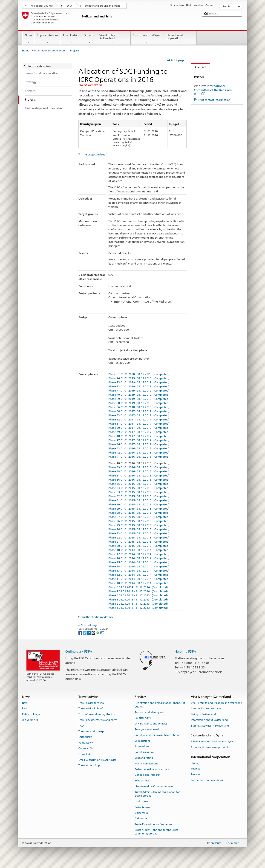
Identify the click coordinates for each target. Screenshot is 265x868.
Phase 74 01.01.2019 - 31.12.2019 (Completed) (139, 378)
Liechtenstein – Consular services (154, 787)
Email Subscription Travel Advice (97, 760)
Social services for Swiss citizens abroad (158, 735)
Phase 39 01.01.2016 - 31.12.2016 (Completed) (139, 467)
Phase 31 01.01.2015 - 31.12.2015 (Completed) (139, 500)
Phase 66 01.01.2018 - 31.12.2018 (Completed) (139, 407)
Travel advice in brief (91, 709)
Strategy (196, 763)
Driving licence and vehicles (151, 724)
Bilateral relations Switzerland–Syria (212, 742)
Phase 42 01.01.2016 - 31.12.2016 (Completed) (139, 452)
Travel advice (71, 39)
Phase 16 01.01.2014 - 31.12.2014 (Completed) (139, 558)
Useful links (141, 802)
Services (90, 39)
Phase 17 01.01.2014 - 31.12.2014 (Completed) (139, 554)
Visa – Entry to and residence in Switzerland (217, 703)
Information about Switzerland (209, 720)
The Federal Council (41, 6)
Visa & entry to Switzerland (114, 39)
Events (26, 709)
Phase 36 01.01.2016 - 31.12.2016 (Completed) (139, 480)
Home (26, 51)
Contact (199, 67)
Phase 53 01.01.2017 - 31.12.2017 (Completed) (139, 415)
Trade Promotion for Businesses (153, 824)
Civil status (141, 819)
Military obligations (146, 764)
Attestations (142, 747)
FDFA (69, 6)
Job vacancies (30, 720)
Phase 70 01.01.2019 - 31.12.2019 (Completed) (139, 395)
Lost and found (144, 758)
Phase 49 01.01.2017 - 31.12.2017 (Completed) (139, 432)
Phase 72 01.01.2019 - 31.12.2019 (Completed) (139, 386)
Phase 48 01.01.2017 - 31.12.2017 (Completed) (139, 436)
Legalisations (142, 741)
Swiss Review (142, 807)
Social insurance (144, 752)
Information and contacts (206, 709)
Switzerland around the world (103, 6)
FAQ (81, 726)
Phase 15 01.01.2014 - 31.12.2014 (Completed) (139, 562)
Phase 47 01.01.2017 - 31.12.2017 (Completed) (139, 440)
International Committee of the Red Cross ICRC (213, 90)
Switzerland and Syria (147, 39)
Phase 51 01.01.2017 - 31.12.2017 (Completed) (139, 424)
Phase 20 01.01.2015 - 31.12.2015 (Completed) (139, 546)
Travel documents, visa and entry (98, 720)
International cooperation (180, 39)
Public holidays (31, 714)
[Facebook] (81, 633)
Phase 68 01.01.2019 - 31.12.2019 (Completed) (139, 403)
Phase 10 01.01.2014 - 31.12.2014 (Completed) (139, 583)
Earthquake (85, 737)
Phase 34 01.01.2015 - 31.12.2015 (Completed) (139, 488)
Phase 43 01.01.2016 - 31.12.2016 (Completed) (139, 448)
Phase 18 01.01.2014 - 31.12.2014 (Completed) (139, 550)
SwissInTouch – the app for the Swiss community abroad (156, 832)
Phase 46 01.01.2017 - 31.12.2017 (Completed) (139, 444)
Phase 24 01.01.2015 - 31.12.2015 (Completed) (139, 529)
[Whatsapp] (98, 633)
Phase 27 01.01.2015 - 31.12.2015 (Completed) (139, 517)
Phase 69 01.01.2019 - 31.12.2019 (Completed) (139, 399)
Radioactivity (86, 743)
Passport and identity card (150, 712)
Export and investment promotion (211, 747)
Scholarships (142, 781)
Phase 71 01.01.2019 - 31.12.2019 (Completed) (139, 390)
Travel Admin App (89, 766)
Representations (47, 39)
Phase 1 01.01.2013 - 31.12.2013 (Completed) (138, 608)
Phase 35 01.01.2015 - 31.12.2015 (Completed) (139, 484)
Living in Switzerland (203, 714)
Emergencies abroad (147, 729)
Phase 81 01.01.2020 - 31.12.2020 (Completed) (139, 374)
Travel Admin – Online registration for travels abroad (157, 794)
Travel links (85, 754)
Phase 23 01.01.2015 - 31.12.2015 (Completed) (139, 533)
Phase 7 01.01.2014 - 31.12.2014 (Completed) (138, 591)
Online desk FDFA (79, 651)
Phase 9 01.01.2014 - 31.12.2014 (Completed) (138, 587)
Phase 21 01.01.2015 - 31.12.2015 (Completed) (139, 542)
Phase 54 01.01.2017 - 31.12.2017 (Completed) (139, 411)
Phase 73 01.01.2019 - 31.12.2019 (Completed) (139, 382)
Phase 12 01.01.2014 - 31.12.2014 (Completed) (139, 575)
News (28, 39)
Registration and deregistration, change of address (160, 705)
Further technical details (97, 617)
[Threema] (94, 633)
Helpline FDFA (185, 651)
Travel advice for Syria (91, 703)
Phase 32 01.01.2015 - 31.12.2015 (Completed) (139, 496)
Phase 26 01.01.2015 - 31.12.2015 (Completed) (139, 521)
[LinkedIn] (89, 633)
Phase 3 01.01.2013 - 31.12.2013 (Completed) (138, 599)
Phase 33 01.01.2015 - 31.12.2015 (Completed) (139, 492)
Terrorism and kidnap (91, 731)
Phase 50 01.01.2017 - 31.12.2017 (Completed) (139, 428)
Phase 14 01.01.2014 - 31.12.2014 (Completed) (139, 566)
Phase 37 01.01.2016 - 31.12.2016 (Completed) (139, 475)
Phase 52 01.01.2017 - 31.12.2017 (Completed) (139, 419)
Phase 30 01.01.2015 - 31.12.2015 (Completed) (139, 504)
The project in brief (94, 154)
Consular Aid (86, 748)
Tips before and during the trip (97, 714)
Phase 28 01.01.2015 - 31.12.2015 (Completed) (139, 513)
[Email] (102, 633)
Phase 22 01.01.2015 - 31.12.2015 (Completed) (139, 537)
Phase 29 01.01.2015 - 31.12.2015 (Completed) (139, 509)
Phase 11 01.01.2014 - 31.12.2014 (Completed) (139, 579)
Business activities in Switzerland (210, 726)
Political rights (143, 718)
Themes (195, 769)
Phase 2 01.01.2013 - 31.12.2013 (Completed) (138, 604)
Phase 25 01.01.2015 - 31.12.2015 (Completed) (139, 525)
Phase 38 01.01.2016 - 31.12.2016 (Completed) (139, 471)
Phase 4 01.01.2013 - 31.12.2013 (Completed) (138, 595)
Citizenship (141, 813)
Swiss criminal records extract (152, 769)
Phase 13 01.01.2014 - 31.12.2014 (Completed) (139, 571)
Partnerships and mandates (207, 780)
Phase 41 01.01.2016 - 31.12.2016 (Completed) (139, 457)
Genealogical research (148, 775)
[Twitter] (85, 633)
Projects (195, 775)
